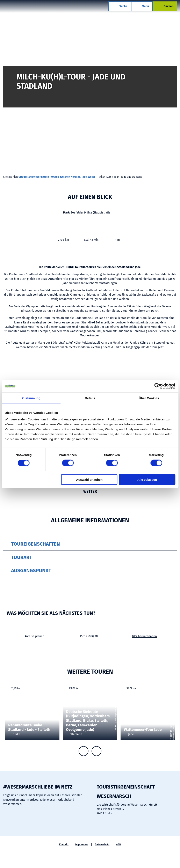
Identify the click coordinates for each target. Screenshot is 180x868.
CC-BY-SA (171, 734)
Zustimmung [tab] (31, 398)
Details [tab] (90, 398)
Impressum (82, 845)
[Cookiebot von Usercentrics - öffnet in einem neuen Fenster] (157, 386)
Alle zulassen (147, 479)
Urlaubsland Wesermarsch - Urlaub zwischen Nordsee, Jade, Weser (57, 177)
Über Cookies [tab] (149, 398)
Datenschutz (102, 845)
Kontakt (64, 845)
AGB (118, 845)
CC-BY (116, 727)
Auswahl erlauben (89, 479)
